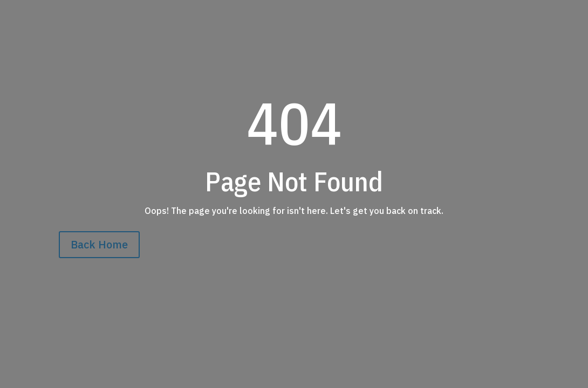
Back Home (99, 244)
